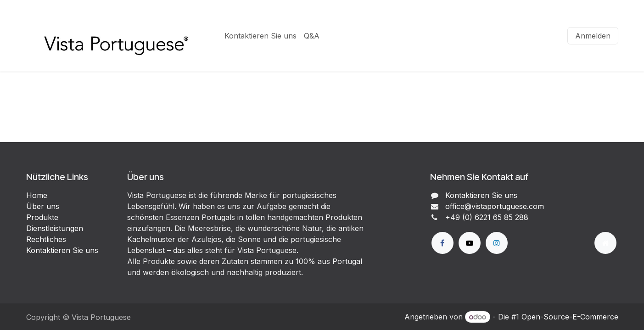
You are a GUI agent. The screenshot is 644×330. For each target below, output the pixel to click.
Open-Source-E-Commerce (570, 317)
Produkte (42, 217)
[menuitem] (260, 36)
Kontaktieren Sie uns (62, 250)
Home (37, 195)
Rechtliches (46, 239)
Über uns (43, 206)
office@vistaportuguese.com (495, 206)
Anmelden (593, 36)
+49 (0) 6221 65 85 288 (487, 217)
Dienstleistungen (55, 228)
